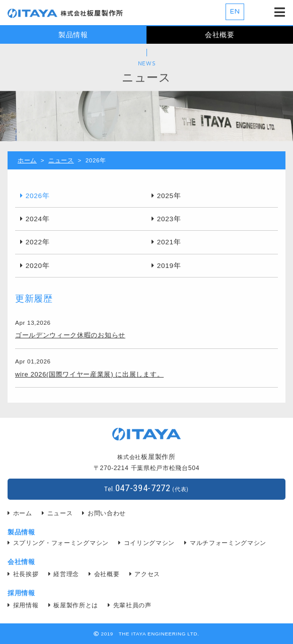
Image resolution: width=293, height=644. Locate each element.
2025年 (169, 196)
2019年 (169, 266)
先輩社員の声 (132, 605)
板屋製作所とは (76, 605)
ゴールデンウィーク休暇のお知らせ (70, 335)
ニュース (61, 160)
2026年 (38, 196)
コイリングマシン (149, 543)
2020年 (38, 266)
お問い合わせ (107, 513)
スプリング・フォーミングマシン (61, 543)
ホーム (27, 160)
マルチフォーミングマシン (228, 543)
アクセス (147, 574)
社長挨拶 (26, 574)
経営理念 (66, 574)
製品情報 (73, 35)
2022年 (38, 242)
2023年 (169, 219)
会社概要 (220, 35)
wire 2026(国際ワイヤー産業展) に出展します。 (89, 374)
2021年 (169, 242)
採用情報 (26, 605)
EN (235, 12)
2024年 (38, 219)
